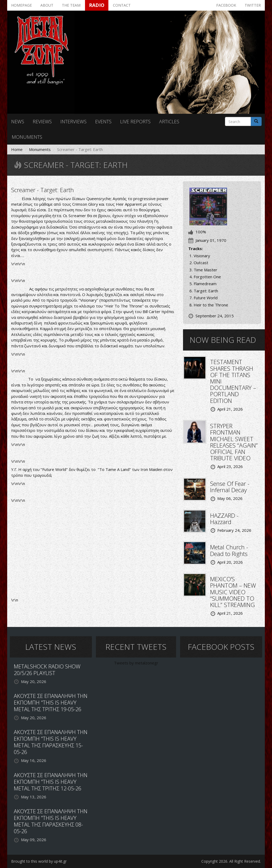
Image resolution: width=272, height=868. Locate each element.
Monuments (27, 137)
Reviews (42, 121)
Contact (122, 5)
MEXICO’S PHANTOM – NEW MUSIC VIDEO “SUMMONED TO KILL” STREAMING (233, 592)
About (47, 5)
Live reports (135, 121)
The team (71, 5)
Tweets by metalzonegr (136, 663)
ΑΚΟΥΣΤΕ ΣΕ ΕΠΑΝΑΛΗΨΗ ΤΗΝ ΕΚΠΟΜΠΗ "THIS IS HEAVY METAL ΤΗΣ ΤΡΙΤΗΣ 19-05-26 (51, 703)
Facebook (226, 5)
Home (17, 149)
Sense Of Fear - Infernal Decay (230, 487)
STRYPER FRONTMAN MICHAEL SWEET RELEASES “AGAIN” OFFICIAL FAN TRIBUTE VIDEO (234, 442)
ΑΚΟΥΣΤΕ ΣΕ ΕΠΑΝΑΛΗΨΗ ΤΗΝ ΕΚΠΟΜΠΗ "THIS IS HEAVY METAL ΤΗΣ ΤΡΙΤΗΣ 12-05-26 (51, 782)
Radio (97, 5)
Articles (169, 121)
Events (103, 121)
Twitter (253, 5)
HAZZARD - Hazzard (224, 519)
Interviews (73, 121)
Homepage (22, 5)
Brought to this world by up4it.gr (39, 861)
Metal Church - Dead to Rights (229, 550)
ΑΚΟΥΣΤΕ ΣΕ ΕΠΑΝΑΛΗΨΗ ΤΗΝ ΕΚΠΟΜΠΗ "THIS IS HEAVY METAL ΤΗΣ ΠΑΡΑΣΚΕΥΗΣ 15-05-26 (51, 742)
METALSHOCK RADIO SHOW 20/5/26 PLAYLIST (47, 670)
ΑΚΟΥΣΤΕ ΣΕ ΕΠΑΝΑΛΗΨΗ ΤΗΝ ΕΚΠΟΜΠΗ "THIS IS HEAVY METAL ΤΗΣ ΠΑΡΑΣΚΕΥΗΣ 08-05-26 (51, 821)
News (18, 121)
